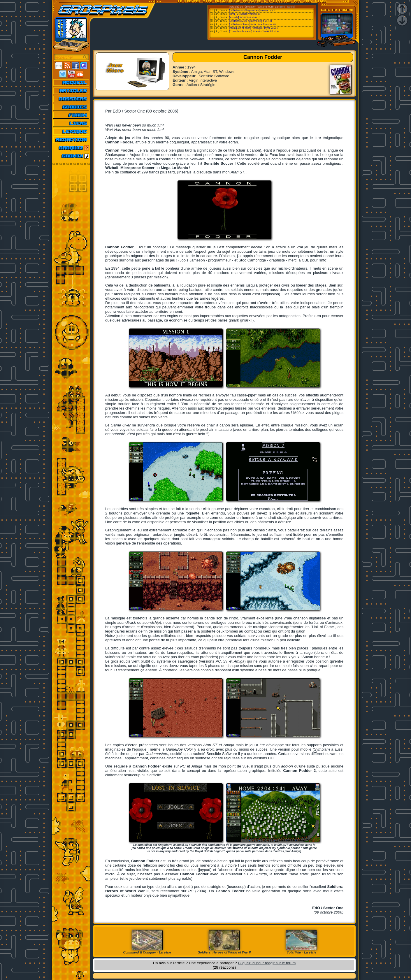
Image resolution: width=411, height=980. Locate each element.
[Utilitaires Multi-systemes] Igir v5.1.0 (251, 21)
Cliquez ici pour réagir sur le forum (267, 963)
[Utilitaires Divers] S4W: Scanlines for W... (253, 24)
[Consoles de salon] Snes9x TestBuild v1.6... (255, 31)
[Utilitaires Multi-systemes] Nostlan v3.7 (252, 10)
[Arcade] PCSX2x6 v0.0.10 (245, 17)
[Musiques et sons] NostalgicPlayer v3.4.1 (253, 28)
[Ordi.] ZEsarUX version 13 (245, 14)
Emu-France (287, 7)
